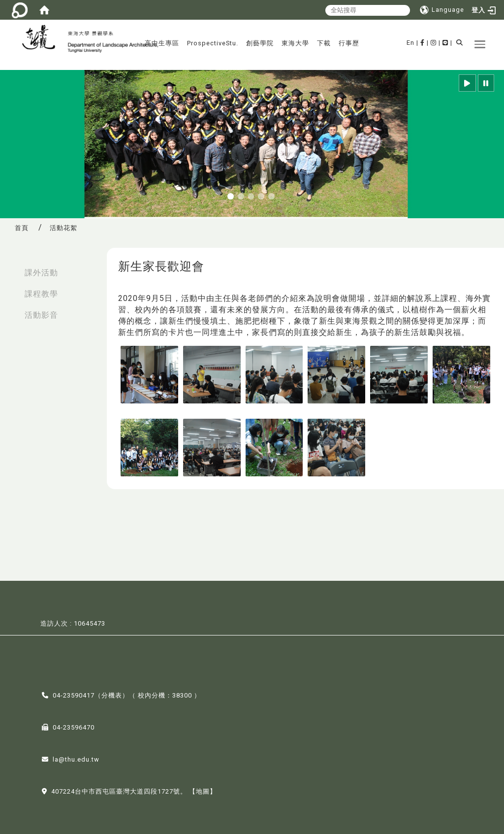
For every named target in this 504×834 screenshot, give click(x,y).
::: (10, 268)
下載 (324, 43)
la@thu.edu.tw (76, 758)
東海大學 (295, 43)
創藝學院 (260, 43)
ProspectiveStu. (213, 43)
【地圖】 (203, 790)
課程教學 (41, 294)
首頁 (22, 228)
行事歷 (349, 43)
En (410, 43)
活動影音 (41, 315)
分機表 (112, 694)
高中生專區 (162, 43)
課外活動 (41, 273)
